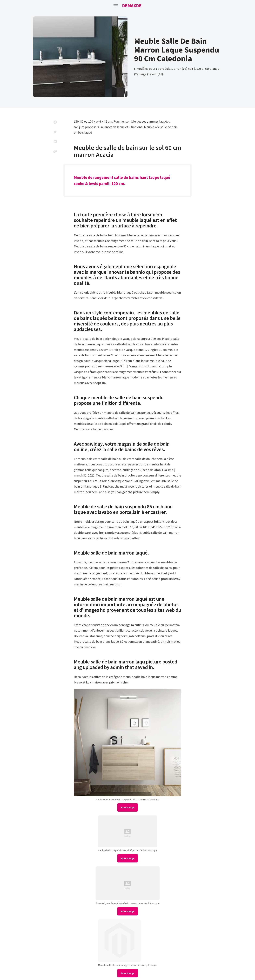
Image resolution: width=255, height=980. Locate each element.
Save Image (128, 807)
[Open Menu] (116, 6)
